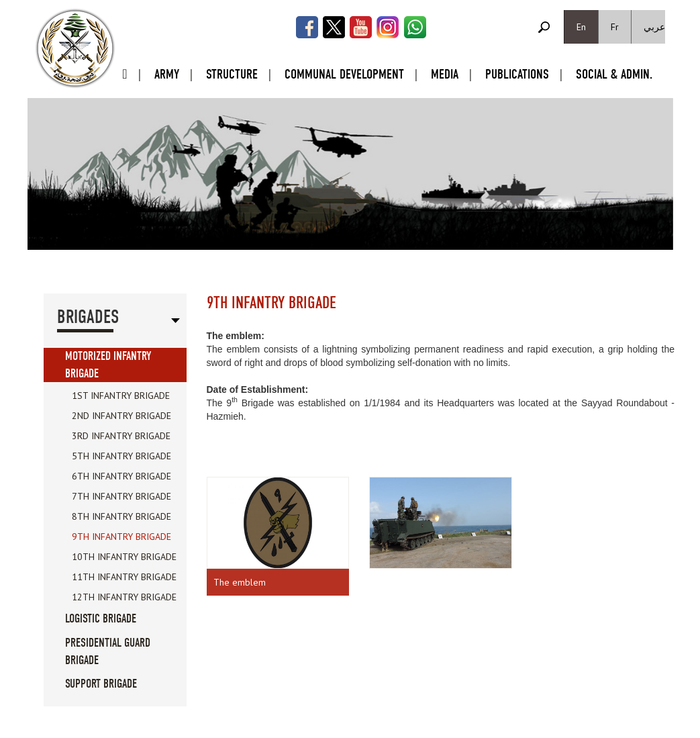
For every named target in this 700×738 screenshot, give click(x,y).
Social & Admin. (614, 74)
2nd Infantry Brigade (121, 416)
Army (167, 74)
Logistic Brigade (101, 619)
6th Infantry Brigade (121, 476)
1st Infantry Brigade (121, 396)
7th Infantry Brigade (121, 496)
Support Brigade (101, 684)
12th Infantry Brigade (124, 597)
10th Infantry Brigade (124, 557)
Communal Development (344, 74)
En (581, 27)
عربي (654, 27)
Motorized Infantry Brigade (108, 365)
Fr (615, 27)
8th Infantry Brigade (121, 516)
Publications (517, 74)
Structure (232, 74)
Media (445, 74)
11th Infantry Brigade (124, 577)
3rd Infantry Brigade (121, 436)
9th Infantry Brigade (121, 537)
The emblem (240, 582)
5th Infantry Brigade (121, 456)
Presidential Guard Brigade (108, 652)
